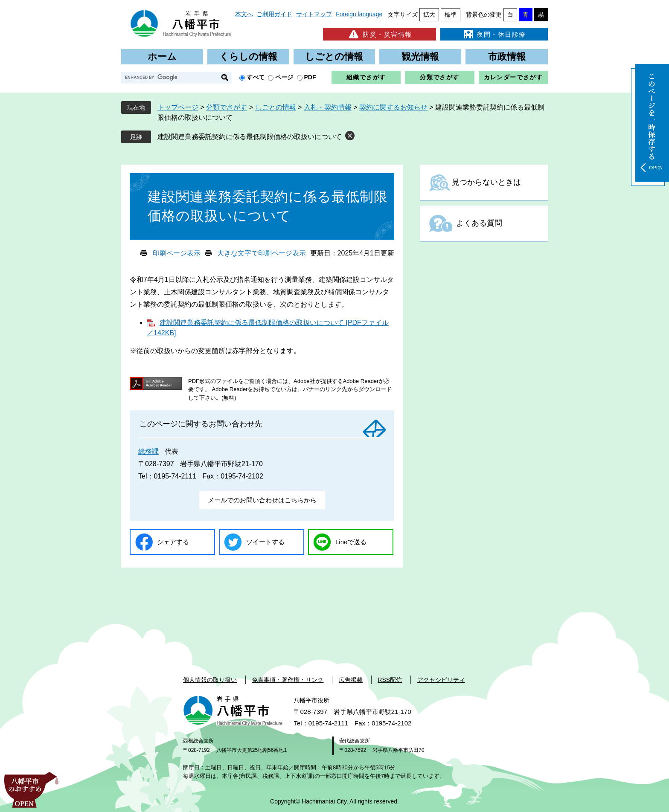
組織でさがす (366, 77)
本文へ (244, 14)
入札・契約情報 (328, 107)
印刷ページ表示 (177, 253)
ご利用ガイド (274, 14)
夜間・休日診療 (494, 34)
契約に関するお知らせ (393, 107)
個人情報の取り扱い (210, 680)
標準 (451, 14)
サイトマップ (314, 14)
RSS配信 (390, 680)
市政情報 (507, 57)
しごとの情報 (334, 57)
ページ (284, 77)
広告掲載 (351, 680)
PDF (310, 77)
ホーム (162, 57)
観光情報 (420, 57)
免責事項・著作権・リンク (288, 680)
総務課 (148, 451)
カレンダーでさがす (513, 77)
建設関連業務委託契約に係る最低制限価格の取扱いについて (250, 137)
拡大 (429, 14)
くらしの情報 (248, 57)
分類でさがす (439, 77)
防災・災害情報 (380, 34)
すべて (256, 77)
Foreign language (359, 14)
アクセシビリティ (441, 680)
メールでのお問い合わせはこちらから (262, 500)
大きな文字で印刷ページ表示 (262, 253)
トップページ (178, 107)
